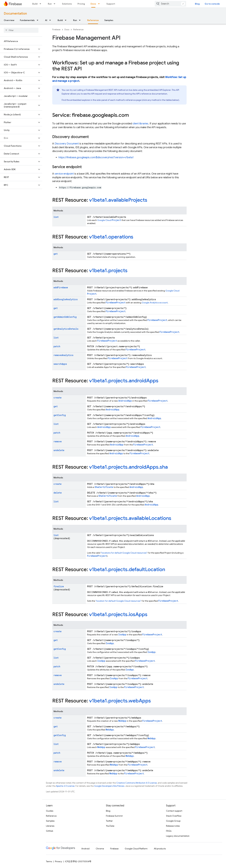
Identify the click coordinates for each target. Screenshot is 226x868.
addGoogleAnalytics (66, 299)
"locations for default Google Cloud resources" (124, 553)
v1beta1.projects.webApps (120, 701)
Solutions (67, 4)
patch (57, 346)
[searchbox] (21, 30)
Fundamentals (27, 20)
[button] (19, 49)
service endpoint (64, 174)
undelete (59, 450)
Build (35, 4)
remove (58, 441)
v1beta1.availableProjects (118, 200)
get (56, 254)
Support (111, 4)
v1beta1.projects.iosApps (118, 614)
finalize (59, 586)
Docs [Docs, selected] (93, 4)
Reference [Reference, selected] (93, 20)
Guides (50, 811)
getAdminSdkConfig (65, 317)
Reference (78, 30)
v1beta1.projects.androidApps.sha (128, 467)
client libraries (140, 124)
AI (46, 20)
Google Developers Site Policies (109, 786)
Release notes (173, 826)
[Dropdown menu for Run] (55, 4)
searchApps (60, 364)
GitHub (50, 831)
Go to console (212, 4)
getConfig (60, 415)
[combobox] (170, 4)
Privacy (58, 861)
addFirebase (61, 287)
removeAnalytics (63, 355)
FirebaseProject (116, 302)
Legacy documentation (178, 836)
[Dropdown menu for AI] (51, 20)
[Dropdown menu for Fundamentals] (38, 20)
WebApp (122, 721)
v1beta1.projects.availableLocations (130, 518)
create (58, 398)
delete (58, 493)
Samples (109, 20)
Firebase (56, 30)
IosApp (122, 634)
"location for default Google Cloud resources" (118, 601)
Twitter (109, 821)
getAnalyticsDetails (66, 329)
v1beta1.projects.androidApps (124, 381)
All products (160, 849)
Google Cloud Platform (136, 849)
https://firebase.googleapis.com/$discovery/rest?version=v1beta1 (96, 157)
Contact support (174, 811)
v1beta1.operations (111, 237)
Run (50, 4)
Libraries (50, 826)
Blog (197, 4)
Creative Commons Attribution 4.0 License (137, 783)
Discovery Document (67, 144)
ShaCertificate (104, 487)
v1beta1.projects (108, 270)
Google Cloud (109, 220)
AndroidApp (125, 401)
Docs (67, 30)
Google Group (173, 821)
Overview (9, 20)
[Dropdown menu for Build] (41, 4)
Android (85, 849)
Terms (49, 861)
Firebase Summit (114, 816)
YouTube (110, 826)
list (56, 217)
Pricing (81, 4)
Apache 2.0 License (65, 786)
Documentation (15, 14)
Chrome (100, 849)
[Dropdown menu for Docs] (100, 4)
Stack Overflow (174, 816)
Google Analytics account (155, 303)
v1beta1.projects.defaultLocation (127, 569)
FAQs (169, 831)
